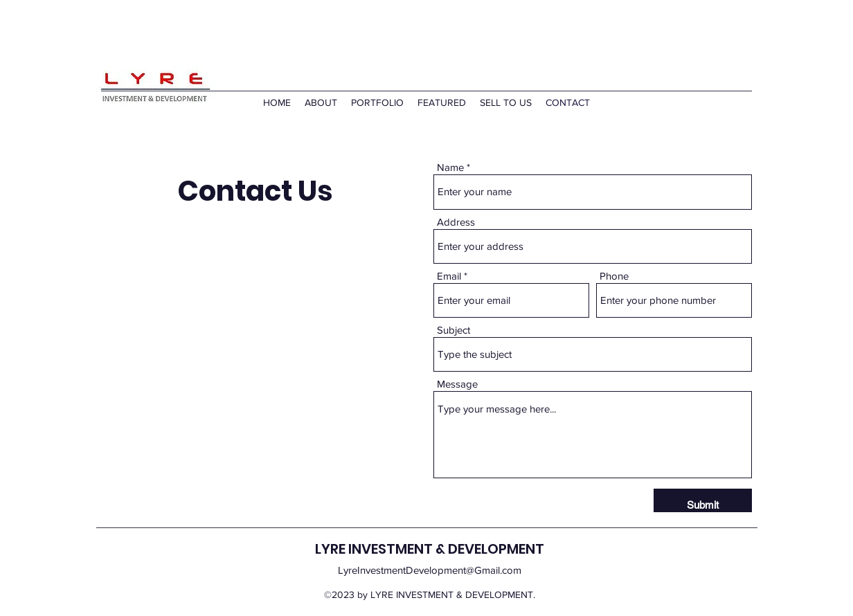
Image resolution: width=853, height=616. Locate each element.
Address (456, 222)
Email (449, 276)
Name (450, 167)
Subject (454, 330)
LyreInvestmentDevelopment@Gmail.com (430, 570)
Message (457, 384)
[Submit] (703, 505)
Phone (614, 276)
